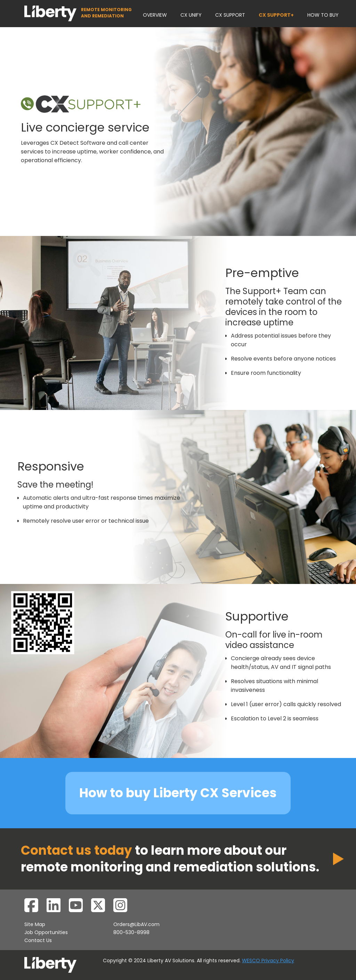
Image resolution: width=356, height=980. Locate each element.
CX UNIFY (191, 15)
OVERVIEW (155, 15)
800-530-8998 (131, 932)
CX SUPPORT (230, 15)
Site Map (35, 924)
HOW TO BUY (323, 15)
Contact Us (38, 940)
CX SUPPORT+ (276, 15)
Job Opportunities (46, 932)
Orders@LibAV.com (136, 924)
